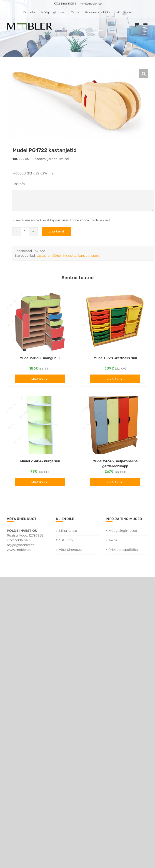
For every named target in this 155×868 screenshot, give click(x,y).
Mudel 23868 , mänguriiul (40, 358)
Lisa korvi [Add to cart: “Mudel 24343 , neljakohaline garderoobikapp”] (115, 482)
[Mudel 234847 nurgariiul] (40, 425)
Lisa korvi (56, 231)
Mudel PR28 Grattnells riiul (115, 358)
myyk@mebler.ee (90, 4)
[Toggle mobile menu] (146, 25)
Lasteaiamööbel (49, 256)
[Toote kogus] (25, 232)
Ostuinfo (66, 540)
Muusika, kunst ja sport (81, 256)
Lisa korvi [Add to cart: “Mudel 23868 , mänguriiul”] (40, 379)
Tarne (113, 540)
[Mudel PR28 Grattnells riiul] (115, 322)
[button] (144, 74)
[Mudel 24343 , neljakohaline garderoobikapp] (115, 425)
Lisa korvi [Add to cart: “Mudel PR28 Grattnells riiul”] (115, 379)
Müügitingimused (123, 531)
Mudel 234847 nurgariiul (40, 461)
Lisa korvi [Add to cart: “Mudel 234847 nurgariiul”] (40, 482)
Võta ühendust (70, 550)
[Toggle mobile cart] (137, 25)
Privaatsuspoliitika (123, 550)
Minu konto (68, 531)
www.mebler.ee (19, 550)
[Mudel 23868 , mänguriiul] (40, 322)
